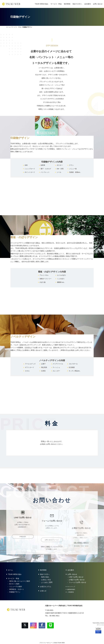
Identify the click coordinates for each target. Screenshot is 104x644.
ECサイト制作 (14, 584)
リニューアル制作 (16, 587)
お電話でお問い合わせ (77, 580)
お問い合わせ (98, 4)
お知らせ (43, 591)
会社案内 (88, 4)
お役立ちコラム (46, 587)
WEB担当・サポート (17, 589)
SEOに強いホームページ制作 (20, 581)
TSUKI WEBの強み (42, 4)
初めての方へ (77, 4)
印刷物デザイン (15, 592)
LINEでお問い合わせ (76, 577)
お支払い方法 (46, 580)
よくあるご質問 (47, 582)
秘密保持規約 (71, 589)
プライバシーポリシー (46, 643)
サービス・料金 (56, 4)
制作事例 (67, 4)
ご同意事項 (71, 592)
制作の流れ (45, 577)
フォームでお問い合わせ (77, 582)
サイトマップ (71, 587)
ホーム (8, 27)
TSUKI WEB (61, 643)
